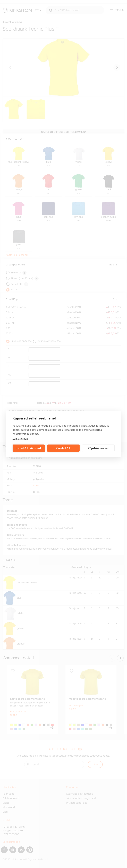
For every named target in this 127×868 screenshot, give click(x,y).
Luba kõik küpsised (29, 448)
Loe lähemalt (20, 438)
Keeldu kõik (63, 448)
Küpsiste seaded (98, 448)
